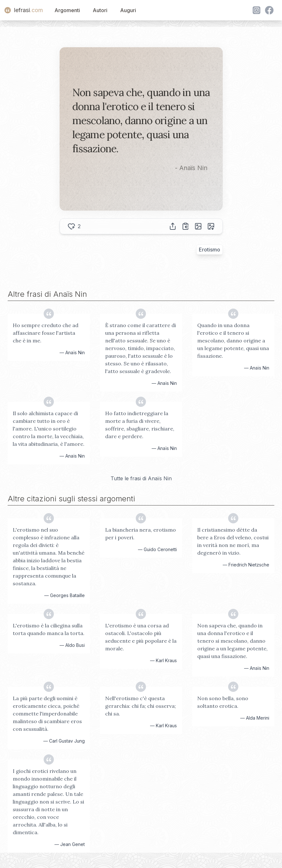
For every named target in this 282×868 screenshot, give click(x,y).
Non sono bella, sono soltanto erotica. (223, 702)
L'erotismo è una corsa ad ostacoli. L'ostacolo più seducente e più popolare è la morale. (141, 637)
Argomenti (67, 10)
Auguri (128, 10)
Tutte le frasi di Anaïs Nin (141, 478)
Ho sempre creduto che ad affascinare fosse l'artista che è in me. (46, 333)
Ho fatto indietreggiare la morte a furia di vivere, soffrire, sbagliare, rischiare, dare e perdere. (140, 425)
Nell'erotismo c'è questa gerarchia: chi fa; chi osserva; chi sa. (141, 706)
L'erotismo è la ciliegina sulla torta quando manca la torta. (49, 629)
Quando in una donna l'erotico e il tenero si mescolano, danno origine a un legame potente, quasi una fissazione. (233, 340)
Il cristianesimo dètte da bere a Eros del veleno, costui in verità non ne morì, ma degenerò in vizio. (233, 541)
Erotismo (210, 250)
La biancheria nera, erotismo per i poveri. (141, 534)
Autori (100, 10)
